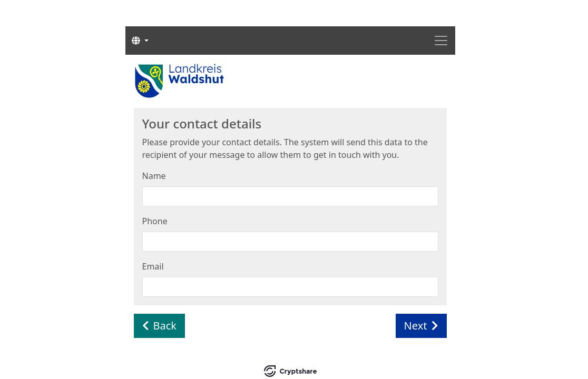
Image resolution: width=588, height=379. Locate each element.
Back (160, 326)
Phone (155, 221)
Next (421, 326)
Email (153, 266)
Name (154, 176)
